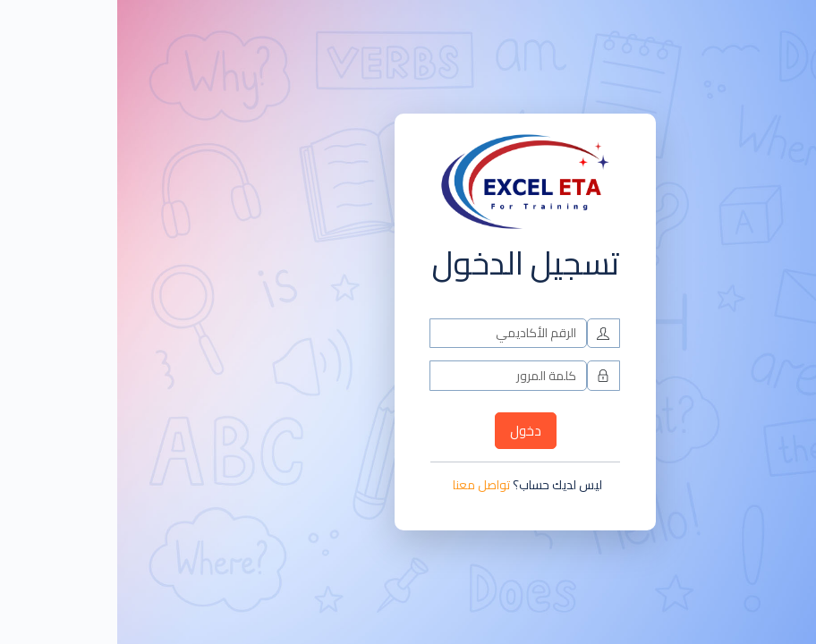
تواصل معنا (364, 485)
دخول (408, 431)
